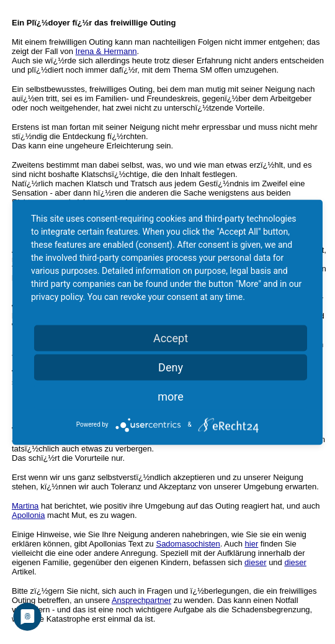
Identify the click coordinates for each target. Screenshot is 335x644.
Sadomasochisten (188, 544)
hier (252, 544)
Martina (25, 506)
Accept (171, 338)
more (171, 396)
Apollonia (29, 515)
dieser (255, 562)
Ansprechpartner (141, 600)
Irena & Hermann (106, 51)
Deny (171, 367)
